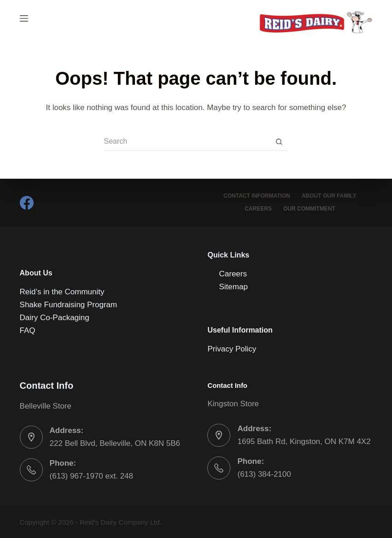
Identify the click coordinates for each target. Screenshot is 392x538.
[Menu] (24, 18)
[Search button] (279, 142)
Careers (258, 209)
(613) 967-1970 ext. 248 (91, 476)
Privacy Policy (232, 349)
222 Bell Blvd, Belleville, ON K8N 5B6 (115, 443)
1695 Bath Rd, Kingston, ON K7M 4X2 (304, 442)
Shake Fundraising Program (69, 305)
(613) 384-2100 (264, 474)
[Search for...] (187, 142)
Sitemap (233, 287)
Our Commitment (309, 209)
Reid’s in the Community (62, 292)
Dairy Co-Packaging (55, 318)
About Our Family (329, 196)
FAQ (28, 330)
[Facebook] (27, 203)
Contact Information (257, 196)
